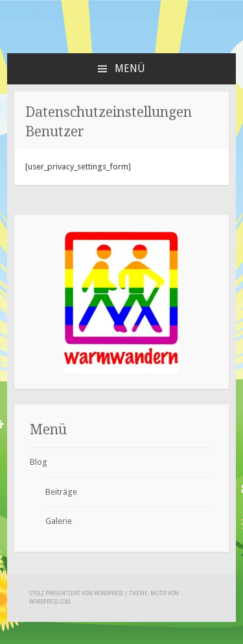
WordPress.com (50, 602)
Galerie (59, 521)
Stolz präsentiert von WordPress (76, 594)
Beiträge (61, 492)
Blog (39, 462)
